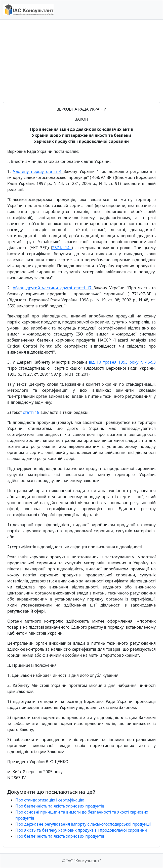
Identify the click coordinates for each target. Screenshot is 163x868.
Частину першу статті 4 (38, 171)
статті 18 (32, 412)
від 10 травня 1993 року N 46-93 (122, 362)
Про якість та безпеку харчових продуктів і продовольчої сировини (81, 830)
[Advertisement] (81, 61)
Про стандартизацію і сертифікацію (50, 800)
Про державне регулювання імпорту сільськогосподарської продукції (83, 824)
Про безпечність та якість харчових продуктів (60, 806)
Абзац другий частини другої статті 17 (53, 288)
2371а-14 (62, 248)
